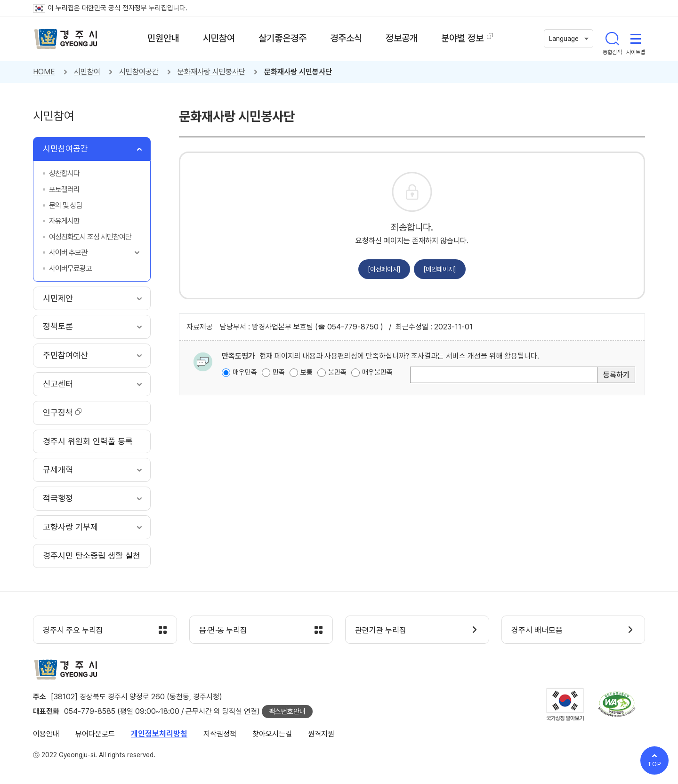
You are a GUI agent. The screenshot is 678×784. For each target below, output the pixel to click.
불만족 (337, 372)
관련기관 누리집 (381, 630)
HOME (44, 72)
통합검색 (612, 39)
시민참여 (87, 72)
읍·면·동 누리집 (223, 630)
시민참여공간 (139, 72)
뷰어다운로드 (95, 734)
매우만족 (245, 372)
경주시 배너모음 (537, 630)
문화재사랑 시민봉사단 (211, 72)
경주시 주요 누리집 (73, 630)
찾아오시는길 (272, 734)
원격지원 (321, 734)
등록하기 (616, 375)
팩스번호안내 (287, 712)
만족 (279, 372)
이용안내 (46, 734)
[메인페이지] (440, 269)
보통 (307, 372)
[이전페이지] (384, 269)
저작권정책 (220, 734)
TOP (654, 764)
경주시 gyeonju (66, 39)
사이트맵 (636, 39)
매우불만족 (377, 372)
